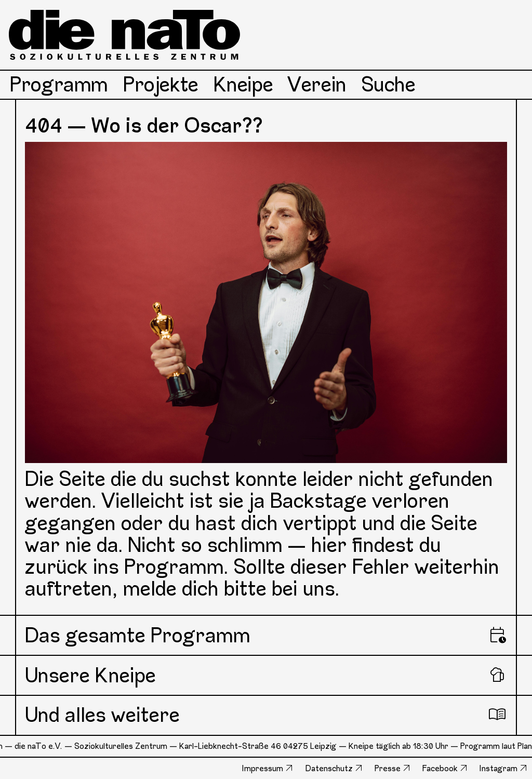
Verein (317, 84)
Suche (389, 84)
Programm (59, 84)
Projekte (161, 84)
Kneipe (243, 84)
